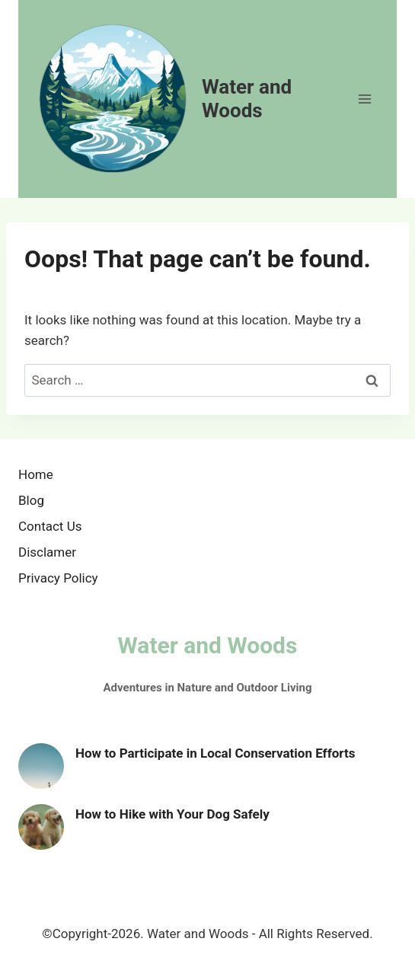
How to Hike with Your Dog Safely (172, 814)
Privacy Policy (58, 578)
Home (36, 474)
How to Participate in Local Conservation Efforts (215, 753)
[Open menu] (364, 99)
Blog (31, 500)
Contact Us (50, 526)
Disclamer (47, 552)
